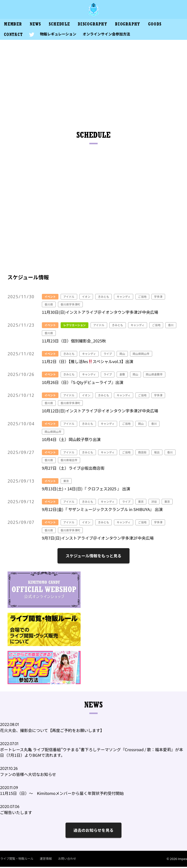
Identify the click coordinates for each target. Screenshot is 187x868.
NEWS (37, 26)
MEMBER (13, 26)
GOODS (161, 26)
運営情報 (44, 860)
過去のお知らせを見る (93, 831)
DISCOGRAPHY (97, 26)
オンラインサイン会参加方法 (108, 35)
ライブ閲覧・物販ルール (17, 860)
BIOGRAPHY (133, 26)
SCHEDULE (62, 26)
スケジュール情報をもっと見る (93, 557)
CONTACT (14, 36)
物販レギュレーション (59, 35)
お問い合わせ (65, 860)
